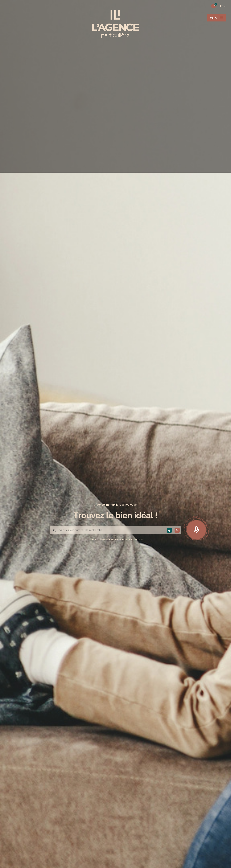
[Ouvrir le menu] (216, 18)
